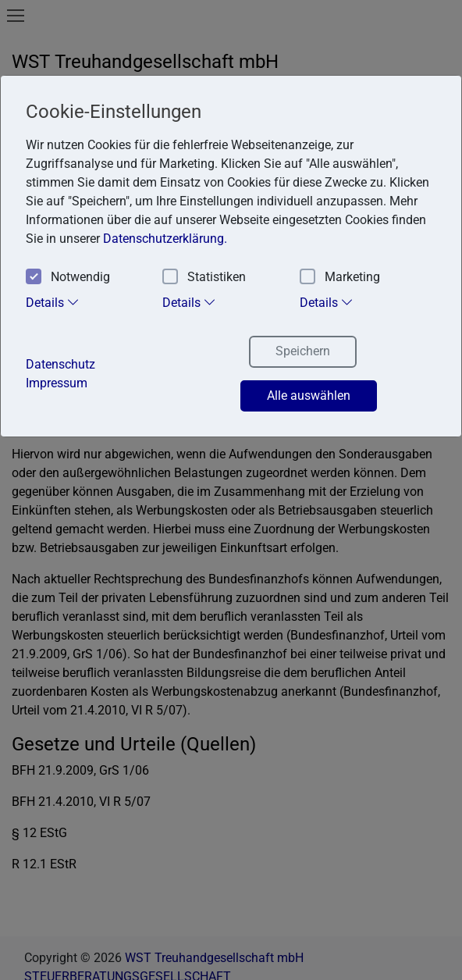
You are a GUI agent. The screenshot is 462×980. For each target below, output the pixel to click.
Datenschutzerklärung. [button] (165, 239)
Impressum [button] (57, 383)
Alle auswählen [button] (309, 396)
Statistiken (204, 278)
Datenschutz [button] (60, 364)
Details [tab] (53, 302)
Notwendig (68, 278)
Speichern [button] (303, 351)
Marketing (340, 278)
